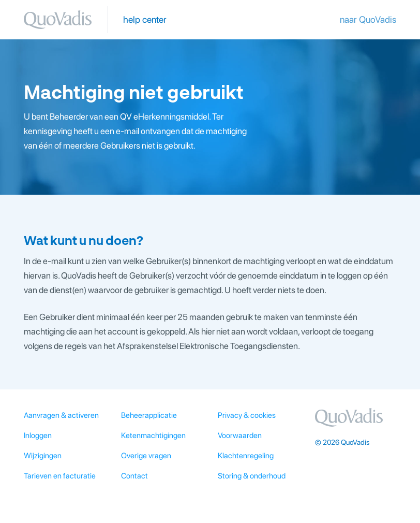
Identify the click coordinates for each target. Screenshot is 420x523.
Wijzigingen (43, 456)
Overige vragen (146, 456)
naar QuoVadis (368, 19)
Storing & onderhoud (252, 476)
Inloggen (38, 435)
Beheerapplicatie (149, 415)
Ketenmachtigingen (153, 435)
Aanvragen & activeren (61, 415)
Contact (134, 476)
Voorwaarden (240, 435)
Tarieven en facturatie (60, 476)
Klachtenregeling (246, 456)
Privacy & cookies (247, 415)
